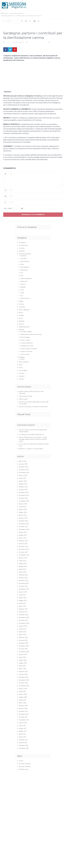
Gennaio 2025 (23, 490)
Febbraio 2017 (23, 740)
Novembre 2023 (24, 524)
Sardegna (44, 42)
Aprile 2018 (22, 700)
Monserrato (24, 270)
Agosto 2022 (23, 558)
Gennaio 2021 (23, 612)
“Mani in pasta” (24, 399)
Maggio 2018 (23, 697)
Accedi (21, 761)
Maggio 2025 (23, 484)
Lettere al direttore (27, 343)
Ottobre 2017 (23, 717)
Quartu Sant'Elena (26, 279)
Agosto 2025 (23, 476)
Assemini (23, 256)
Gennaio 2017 (23, 743)
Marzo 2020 (23, 635)
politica (21, 324)
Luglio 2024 (23, 507)
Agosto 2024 (23, 504)
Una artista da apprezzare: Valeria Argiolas (33, 431)
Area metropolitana (34, 42)
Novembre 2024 (24, 495)
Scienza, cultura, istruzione (29, 349)
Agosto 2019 (23, 655)
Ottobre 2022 (23, 552)
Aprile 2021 (22, 603)
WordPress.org (24, 769)
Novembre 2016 (24, 748)
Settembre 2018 (24, 686)
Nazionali (22, 321)
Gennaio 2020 (23, 640)
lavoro (21, 318)
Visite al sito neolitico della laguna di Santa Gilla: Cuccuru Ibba (34, 403)
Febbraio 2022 (23, 575)
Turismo (21, 379)
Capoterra (24, 259)
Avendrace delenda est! (36, 435)
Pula (22, 276)
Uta (22, 296)
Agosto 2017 (23, 723)
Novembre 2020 (24, 618)
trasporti (22, 376)
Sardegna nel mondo (27, 346)
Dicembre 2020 (24, 615)
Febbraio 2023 (23, 541)
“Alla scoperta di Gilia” (26, 396)
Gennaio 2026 (23, 464)
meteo (23, 359)
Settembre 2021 (24, 589)
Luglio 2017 (22, 726)
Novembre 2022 (24, 549)
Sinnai (22, 293)
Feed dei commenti (25, 767)
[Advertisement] (33, 77)
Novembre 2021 (24, 584)
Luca (20, 444)
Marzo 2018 (22, 703)
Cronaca (21, 304)
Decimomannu (25, 262)
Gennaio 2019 (23, 675)
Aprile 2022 (22, 569)
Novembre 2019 (24, 646)
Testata (21, 373)
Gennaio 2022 (23, 578)
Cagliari (21, 301)
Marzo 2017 (22, 737)
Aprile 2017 (22, 734)
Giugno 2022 (23, 564)
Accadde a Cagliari (26, 332)
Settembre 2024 (24, 501)
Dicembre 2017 (23, 711)
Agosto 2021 (23, 592)
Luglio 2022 (22, 561)
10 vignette (22, 243)
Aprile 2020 (23, 632)
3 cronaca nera (23, 245)
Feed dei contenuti (25, 764)
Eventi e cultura (25, 340)
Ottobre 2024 (23, 498)
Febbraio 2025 (23, 487)
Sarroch (23, 284)
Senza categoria (24, 362)
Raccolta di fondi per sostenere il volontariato (33, 407)
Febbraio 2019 (23, 672)
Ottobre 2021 (23, 586)
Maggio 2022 (23, 566)
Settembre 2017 (24, 720)
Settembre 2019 (24, 652)
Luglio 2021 (22, 595)
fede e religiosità (24, 310)
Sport (21, 365)
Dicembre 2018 (23, 677)
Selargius (23, 287)
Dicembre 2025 (24, 467)
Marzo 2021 (22, 606)
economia (22, 307)
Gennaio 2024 (23, 518)
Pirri (22, 273)
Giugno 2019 (23, 660)
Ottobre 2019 (23, 649)
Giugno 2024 (23, 510)
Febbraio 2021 (23, 609)
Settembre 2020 (24, 623)
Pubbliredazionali (24, 327)
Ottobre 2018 (23, 683)
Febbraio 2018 (23, 706)
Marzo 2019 (22, 669)
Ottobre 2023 (23, 527)
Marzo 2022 (23, 572)
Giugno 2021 (23, 598)
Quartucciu (24, 281)
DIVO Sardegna (25, 337)
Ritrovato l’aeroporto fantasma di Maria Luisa (34, 445)
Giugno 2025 (23, 481)
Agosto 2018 (23, 689)
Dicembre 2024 (24, 493)
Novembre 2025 (24, 470)
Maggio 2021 (23, 601)
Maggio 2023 (23, 535)
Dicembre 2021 (23, 581)
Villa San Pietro (25, 298)
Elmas (22, 264)
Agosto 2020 (23, 626)
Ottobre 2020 (23, 620)
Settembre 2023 (24, 530)
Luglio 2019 (22, 657)
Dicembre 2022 (24, 547)
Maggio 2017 (23, 731)
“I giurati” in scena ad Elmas (35, 449)
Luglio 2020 (23, 629)
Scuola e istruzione (26, 352)
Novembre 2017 (24, 714)
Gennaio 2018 (23, 709)
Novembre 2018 (24, 680)
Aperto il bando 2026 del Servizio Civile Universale (31, 392)
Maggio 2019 (23, 663)
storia (21, 368)
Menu (59, 3)
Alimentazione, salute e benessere (31, 335)
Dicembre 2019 (23, 643)
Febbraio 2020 (23, 638)
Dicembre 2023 (24, 521)
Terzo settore (25, 354)
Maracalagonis (25, 267)
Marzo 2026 (23, 461)
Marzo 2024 (23, 515)
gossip (21, 313)
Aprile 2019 (22, 666)
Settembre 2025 (24, 473)
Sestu (22, 290)
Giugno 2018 (23, 694)
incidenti (22, 316)
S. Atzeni (7, 42)
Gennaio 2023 (23, 544)
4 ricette (22, 248)
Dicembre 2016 (23, 746)
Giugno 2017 (23, 729)
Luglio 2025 (22, 478)
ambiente (22, 251)
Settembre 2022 (24, 555)
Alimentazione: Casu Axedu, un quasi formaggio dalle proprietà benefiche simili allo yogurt (33, 439)
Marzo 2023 (23, 538)
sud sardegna (23, 371)
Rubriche (22, 330)
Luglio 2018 (22, 692)
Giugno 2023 (23, 532)
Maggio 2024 (23, 512)
